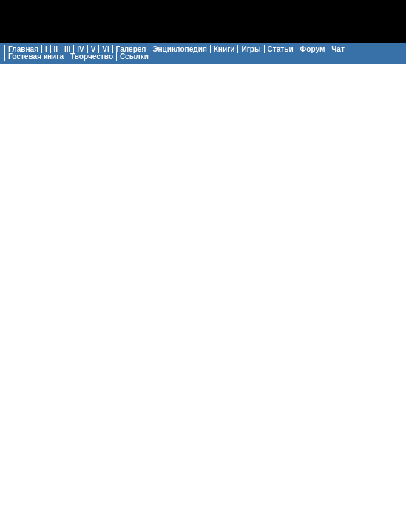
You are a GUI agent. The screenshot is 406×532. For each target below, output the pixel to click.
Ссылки (134, 57)
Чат (338, 49)
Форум (313, 49)
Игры (251, 49)
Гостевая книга (36, 57)
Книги (224, 49)
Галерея (131, 49)
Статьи (281, 49)
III (67, 49)
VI (106, 49)
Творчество (92, 57)
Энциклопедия (180, 49)
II (56, 49)
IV (81, 49)
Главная (23, 49)
